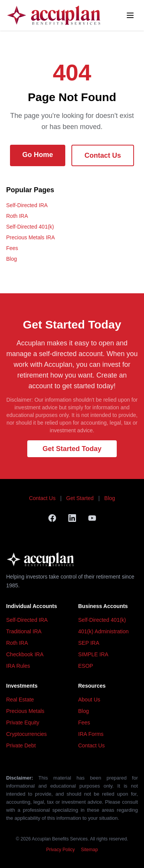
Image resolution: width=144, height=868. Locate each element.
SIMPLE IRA (94, 654)
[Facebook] (52, 518)
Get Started (80, 498)
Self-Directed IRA (27, 205)
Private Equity (23, 723)
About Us (89, 700)
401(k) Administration (104, 631)
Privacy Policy (60, 850)
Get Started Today (72, 449)
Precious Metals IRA (31, 237)
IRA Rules (18, 666)
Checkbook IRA (25, 654)
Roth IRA (17, 216)
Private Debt (21, 745)
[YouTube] (92, 518)
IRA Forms (91, 734)
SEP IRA (89, 643)
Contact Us (103, 155)
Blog (12, 259)
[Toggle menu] (130, 15)
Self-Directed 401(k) (30, 227)
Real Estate (20, 700)
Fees (12, 248)
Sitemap (89, 850)
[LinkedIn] (72, 518)
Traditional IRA (24, 631)
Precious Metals (25, 711)
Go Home (38, 155)
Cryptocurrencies (26, 734)
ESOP (86, 666)
